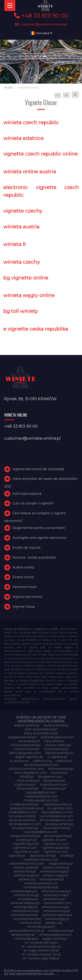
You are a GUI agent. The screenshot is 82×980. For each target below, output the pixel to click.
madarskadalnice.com (41, 796)
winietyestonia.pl (61, 931)
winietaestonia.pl (56, 895)
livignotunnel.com (54, 785)
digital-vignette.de (29, 757)
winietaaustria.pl (52, 879)
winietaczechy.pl (26, 895)
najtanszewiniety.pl (58, 804)
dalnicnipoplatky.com (25, 753)
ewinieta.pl (59, 773)
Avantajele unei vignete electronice (39, 538)
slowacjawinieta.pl (25, 828)
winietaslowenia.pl (24, 915)
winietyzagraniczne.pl (55, 935)
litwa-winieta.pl (28, 781)
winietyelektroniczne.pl (26, 931)
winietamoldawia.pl (25, 903)
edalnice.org (42, 761)
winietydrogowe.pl (41, 927)
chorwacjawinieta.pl (26, 745)
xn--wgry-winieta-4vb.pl (41, 950)
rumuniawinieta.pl (22, 816)
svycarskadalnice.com (41, 832)
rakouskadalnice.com (57, 812)
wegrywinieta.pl (61, 864)
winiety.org (54, 923)
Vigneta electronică (27, 597)
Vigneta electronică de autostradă (38, 469)
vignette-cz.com (56, 844)
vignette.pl (17, 856)
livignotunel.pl (25, 785)
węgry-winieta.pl (55, 939)
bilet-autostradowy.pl (41, 729)
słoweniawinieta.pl (58, 836)
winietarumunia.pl (55, 907)
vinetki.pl (67, 856)
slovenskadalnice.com (56, 820)
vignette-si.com (56, 852)
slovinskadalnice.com (25, 824)
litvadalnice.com (50, 777)
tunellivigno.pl (26, 840)
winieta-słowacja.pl (54, 871)
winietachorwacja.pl (56, 891)
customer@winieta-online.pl (41, 24)
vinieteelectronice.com (27, 864)
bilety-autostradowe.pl (41, 733)
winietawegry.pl (57, 919)
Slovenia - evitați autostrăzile (34, 557)
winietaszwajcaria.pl (57, 915)
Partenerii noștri (25, 587)
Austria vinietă (23, 567)
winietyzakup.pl (26, 939)
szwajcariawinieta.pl (25, 836)
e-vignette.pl (57, 757)
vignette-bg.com (26, 844)
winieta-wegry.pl (26, 875)
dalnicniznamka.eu (59, 753)
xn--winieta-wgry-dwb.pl (41, 958)
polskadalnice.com (23, 812)
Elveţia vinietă (23, 577)
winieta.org (27, 879)
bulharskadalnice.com (57, 737)
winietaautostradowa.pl (41, 887)
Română (41, 33)
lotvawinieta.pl (28, 788)
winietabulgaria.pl (24, 891)
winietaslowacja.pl (57, 911)
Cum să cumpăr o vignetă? (33, 503)
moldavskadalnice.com (41, 800)
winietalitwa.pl (28, 899)
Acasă (9, 87)
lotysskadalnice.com (41, 792)
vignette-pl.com (25, 848)
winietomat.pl (31, 923)
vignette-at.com (54, 840)
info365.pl (27, 777)
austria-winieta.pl (27, 725)
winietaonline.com (58, 903)
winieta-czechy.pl (56, 867)
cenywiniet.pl (54, 741)
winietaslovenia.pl (25, 911)
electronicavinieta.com (41, 765)
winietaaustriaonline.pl (41, 883)
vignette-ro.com (27, 852)
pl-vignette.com (60, 808)
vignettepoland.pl (43, 856)
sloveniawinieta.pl (22, 820)
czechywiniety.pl (56, 749)
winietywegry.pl (23, 935)
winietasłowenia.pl (27, 919)
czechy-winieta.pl (58, 745)
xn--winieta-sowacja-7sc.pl (41, 954)
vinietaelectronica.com (41, 860)
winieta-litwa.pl (25, 871)
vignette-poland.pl (55, 848)
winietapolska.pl (25, 907)
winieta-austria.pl (26, 867)
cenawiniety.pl (29, 741)
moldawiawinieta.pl (24, 804)
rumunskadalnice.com (57, 816)
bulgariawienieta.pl (22, 737)
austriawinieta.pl (56, 725)
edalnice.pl (64, 761)
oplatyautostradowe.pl (27, 808)
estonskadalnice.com (31, 773)
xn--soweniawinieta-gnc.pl (41, 946)
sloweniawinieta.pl (57, 828)
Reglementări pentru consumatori (39, 528)
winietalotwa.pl (54, 899)
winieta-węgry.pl (56, 875)
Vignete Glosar (24, 607)
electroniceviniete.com (26, 769)
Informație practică (27, 494)
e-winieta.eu (19, 761)
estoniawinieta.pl (61, 769)
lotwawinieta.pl (54, 788)
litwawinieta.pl (54, 781)
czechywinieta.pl (26, 749)
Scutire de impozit (26, 548)
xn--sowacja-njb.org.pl (41, 942)
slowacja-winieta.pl (59, 824)
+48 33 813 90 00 (41, 16)
